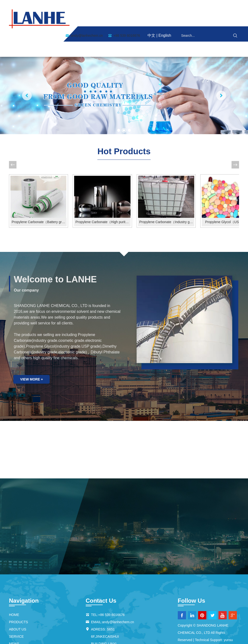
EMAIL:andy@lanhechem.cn (113, 590)
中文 (151, 5)
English (165, 5)
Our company (26, 258)
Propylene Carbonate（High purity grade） (95, 190)
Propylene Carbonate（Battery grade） (37, 190)
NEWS (190, 19)
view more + (32, 347)
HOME (81, 19)
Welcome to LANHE (57, 247)
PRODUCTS (137, 19)
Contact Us (218, 19)
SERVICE (166, 19)
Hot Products (124, 122)
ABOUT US (106, 19)
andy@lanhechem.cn (87, 6)
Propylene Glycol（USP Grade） (213, 190)
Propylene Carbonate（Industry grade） (154, 190)
